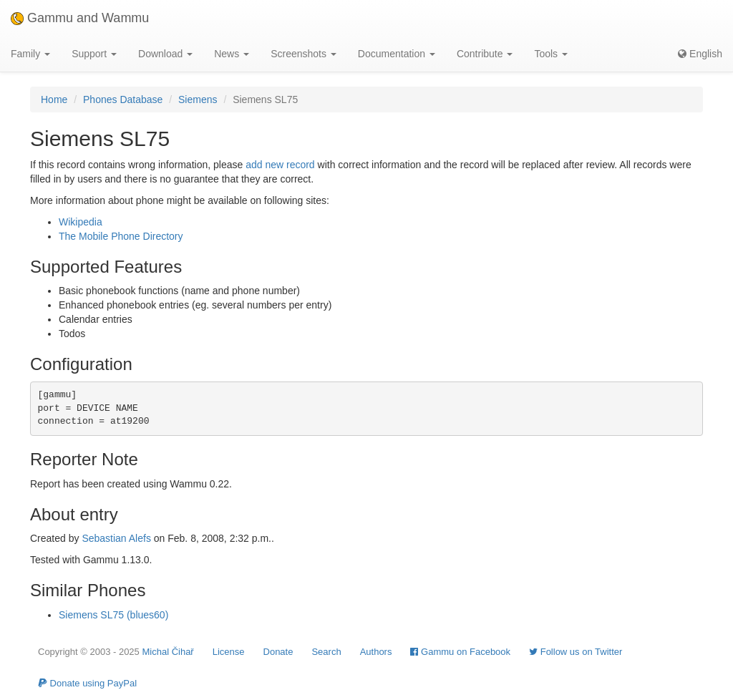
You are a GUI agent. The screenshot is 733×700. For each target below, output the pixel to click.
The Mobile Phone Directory (121, 236)
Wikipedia (81, 222)
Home (54, 99)
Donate (278, 652)
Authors (376, 652)
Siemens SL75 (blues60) (113, 615)
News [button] (232, 54)
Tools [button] (551, 54)
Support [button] (94, 54)
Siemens (198, 99)
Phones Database (123, 99)
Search (326, 652)
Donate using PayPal (87, 683)
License (229, 652)
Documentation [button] (397, 54)
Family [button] (30, 54)
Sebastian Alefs (116, 538)
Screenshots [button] (304, 54)
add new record (280, 165)
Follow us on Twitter (576, 652)
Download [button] (165, 54)
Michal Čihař (168, 652)
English (700, 54)
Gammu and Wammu (80, 18)
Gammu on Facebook (460, 652)
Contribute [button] (485, 54)
